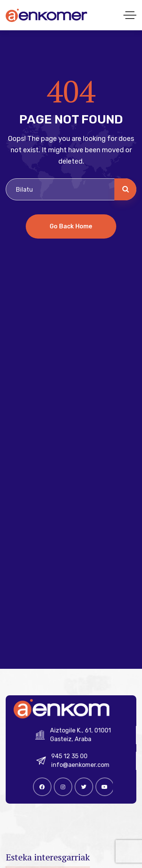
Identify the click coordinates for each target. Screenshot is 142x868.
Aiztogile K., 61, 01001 (83, 730)
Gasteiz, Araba (73, 739)
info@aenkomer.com (83, 765)
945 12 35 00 (72, 756)
